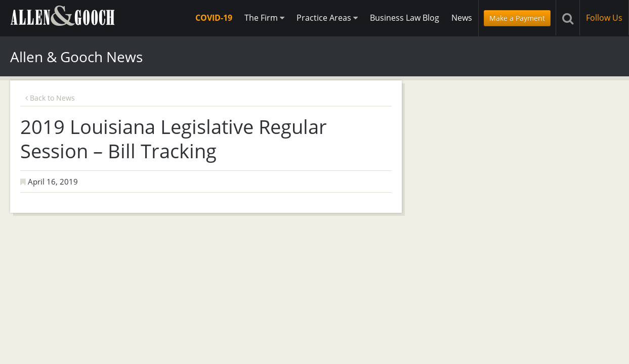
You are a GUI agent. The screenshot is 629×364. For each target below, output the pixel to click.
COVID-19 (214, 18)
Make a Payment (517, 18)
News (462, 18)
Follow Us (604, 18)
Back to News (50, 98)
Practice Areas (327, 18)
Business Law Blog (405, 18)
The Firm (264, 18)
